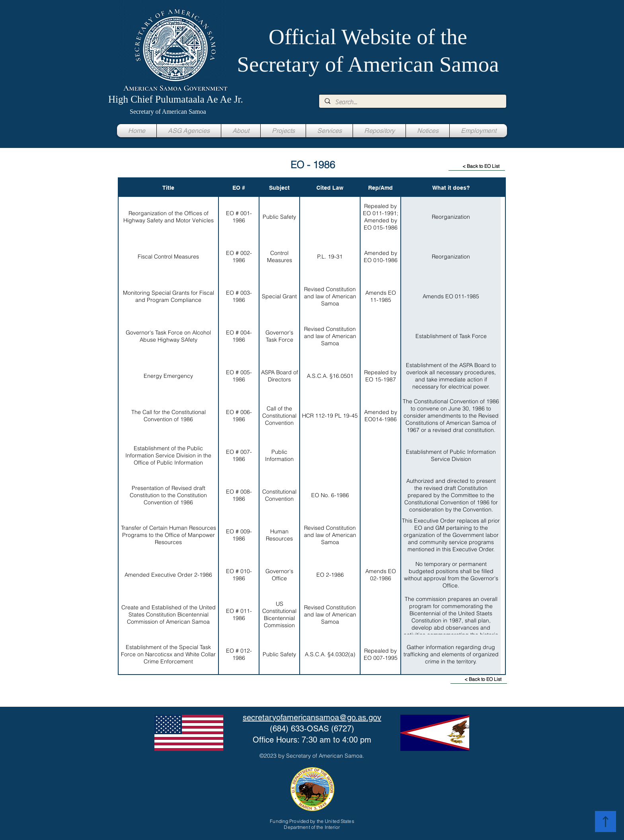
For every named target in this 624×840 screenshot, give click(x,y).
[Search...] (412, 102)
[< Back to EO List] (477, 166)
